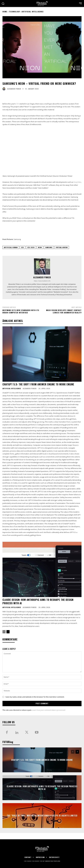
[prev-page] (4, 632)
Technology (14, 11)
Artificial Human (11, 247)
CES (18, 104)
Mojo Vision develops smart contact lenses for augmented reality (64, 311)
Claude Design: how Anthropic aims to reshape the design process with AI (38, 601)
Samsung (49, 247)
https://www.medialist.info (42, 281)
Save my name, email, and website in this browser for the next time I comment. (35, 697)
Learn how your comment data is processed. (49, 710)
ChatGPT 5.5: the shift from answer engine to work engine (38, 384)
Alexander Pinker (14, 89)
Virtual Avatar (62, 247)
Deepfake (77, 182)
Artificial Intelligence (33, 11)
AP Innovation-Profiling (52, 861)
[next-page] (8, 632)
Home (5, 11)
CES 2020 (31, 247)
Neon (40, 247)
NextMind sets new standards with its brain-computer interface (21, 311)
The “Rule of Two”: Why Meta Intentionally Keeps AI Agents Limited (42, 815)
